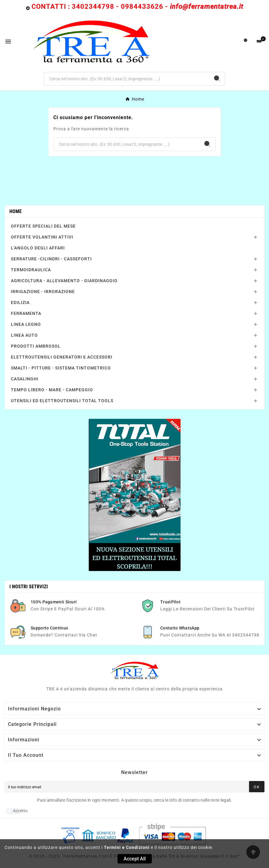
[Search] (217, 78)
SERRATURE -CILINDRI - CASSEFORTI (51, 259)
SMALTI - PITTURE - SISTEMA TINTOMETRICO (61, 368)
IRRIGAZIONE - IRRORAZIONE (43, 292)
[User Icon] (246, 42)
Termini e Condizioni (127, 847)
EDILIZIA (20, 302)
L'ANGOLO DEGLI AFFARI (38, 248)
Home (16, 211)
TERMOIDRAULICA (31, 270)
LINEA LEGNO (26, 324)
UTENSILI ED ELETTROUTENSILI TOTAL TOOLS (62, 401)
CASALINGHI (25, 379)
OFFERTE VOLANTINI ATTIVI (42, 237)
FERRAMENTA (26, 313)
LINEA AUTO (24, 335)
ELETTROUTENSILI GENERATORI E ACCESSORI (62, 357)
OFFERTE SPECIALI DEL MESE (43, 226)
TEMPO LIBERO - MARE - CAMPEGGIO (52, 390)
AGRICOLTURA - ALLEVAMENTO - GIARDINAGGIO (64, 281)
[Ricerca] (127, 79)
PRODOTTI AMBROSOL (36, 346)
